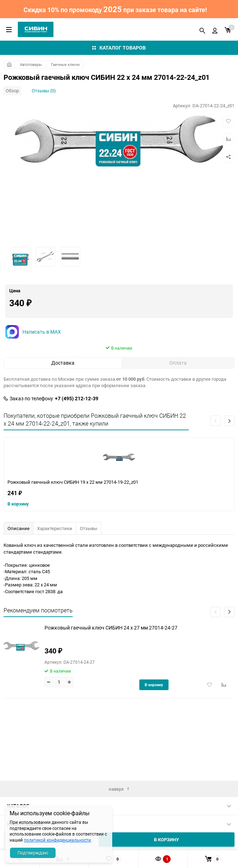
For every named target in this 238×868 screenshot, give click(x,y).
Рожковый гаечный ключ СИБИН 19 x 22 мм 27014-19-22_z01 (73, 521)
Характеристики (55, 567)
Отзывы (89, 567)
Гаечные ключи (65, 64)
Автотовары (31, 64)
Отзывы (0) (44, 91)
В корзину (18, 543)
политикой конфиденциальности (57, 840)
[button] (229, 460)
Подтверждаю (33, 853)
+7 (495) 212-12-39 (77, 438)
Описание (19, 567)
